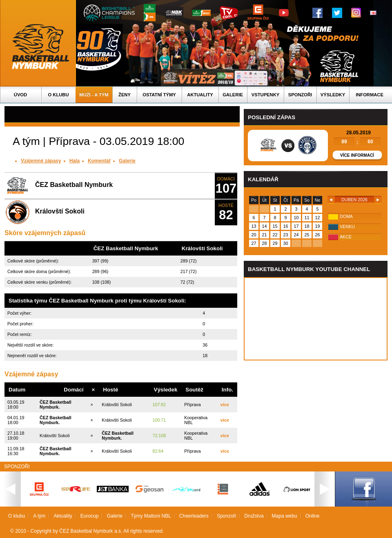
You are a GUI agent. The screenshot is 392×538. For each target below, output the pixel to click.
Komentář (99, 161)
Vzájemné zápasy (41, 161)
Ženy (125, 95)
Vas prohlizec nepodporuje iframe (316, 319)
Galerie (233, 95)
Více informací (357, 155)
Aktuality (200, 95)
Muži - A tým (94, 95)
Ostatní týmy (159, 95)
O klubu (59, 95)
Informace (370, 95)
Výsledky (333, 95)
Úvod (20, 95)
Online (313, 516)
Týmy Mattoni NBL (151, 516)
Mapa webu (285, 516)
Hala (75, 161)
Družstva (254, 516)
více (225, 405)
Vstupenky (265, 95)
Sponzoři (300, 95)
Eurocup (90, 516)
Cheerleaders (194, 516)
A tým (39, 516)
